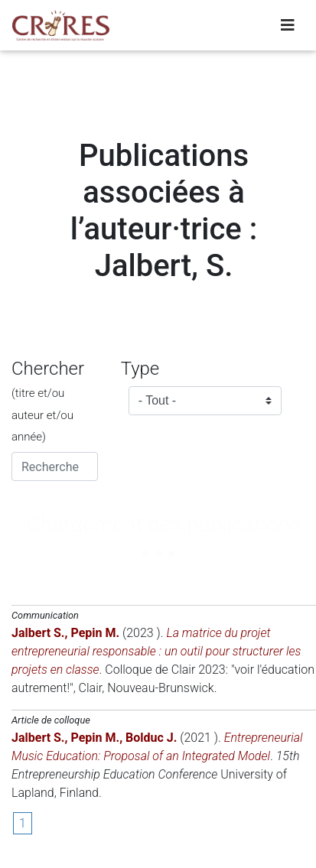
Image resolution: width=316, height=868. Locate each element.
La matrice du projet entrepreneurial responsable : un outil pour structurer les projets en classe (156, 651)
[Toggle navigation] (288, 25)
